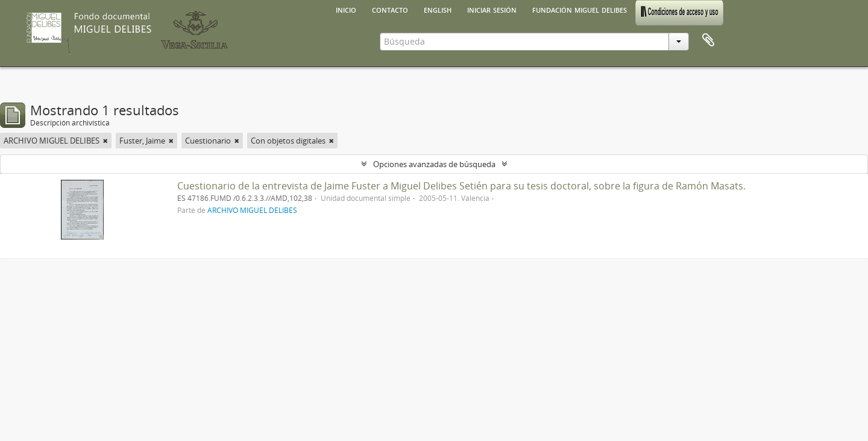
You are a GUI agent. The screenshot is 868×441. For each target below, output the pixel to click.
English (438, 9)
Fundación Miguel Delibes (580, 9)
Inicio (346, 9)
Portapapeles (708, 40)
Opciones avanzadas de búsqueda (434, 164)
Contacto (390, 9)
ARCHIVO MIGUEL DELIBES (252, 210)
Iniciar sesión (492, 9)
